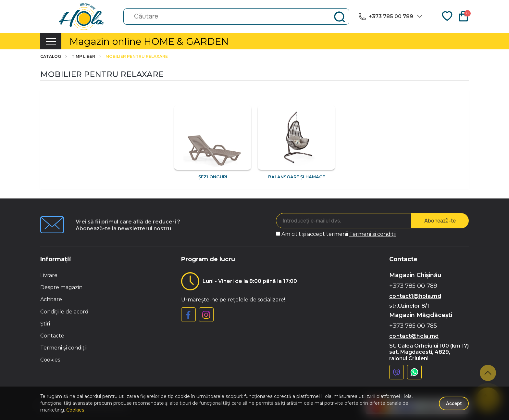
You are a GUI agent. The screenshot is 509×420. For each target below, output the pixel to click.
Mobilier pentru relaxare (137, 57)
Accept (454, 403)
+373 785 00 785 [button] (413, 326)
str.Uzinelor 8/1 (409, 306)
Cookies (50, 360)
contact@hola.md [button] (414, 336)
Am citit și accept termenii (339, 234)
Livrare (49, 275)
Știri (45, 324)
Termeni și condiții (372, 234)
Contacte (52, 336)
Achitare (51, 299)
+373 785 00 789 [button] (413, 286)
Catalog (54, 57)
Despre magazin (61, 287)
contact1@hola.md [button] (415, 296)
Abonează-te (440, 221)
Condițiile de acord (64, 312)
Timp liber (87, 57)
